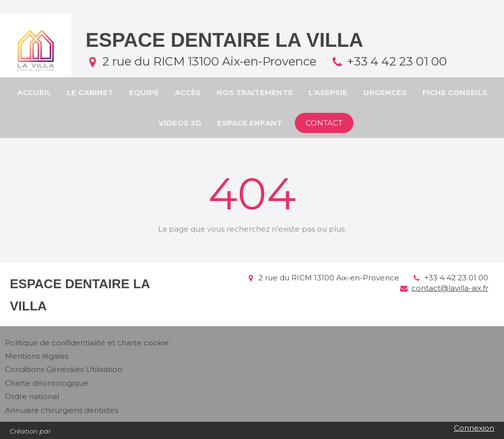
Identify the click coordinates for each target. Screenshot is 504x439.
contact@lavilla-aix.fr (450, 288)
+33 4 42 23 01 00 (397, 61)
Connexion (474, 428)
